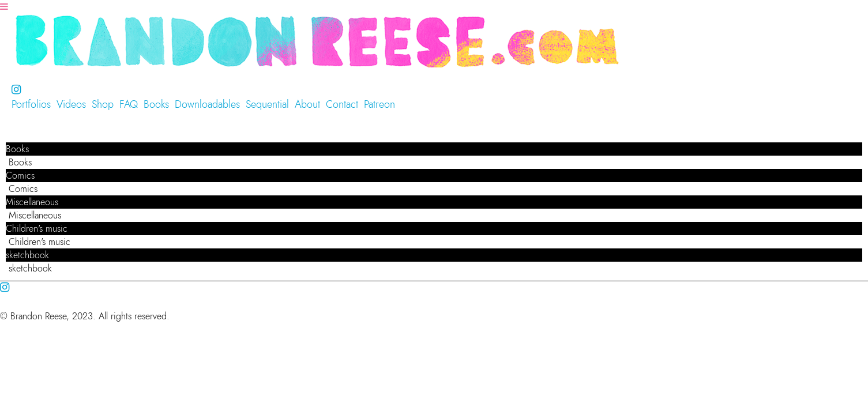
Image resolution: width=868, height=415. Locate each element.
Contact (342, 104)
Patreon (379, 104)
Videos (71, 104)
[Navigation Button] (4, 7)
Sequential (267, 104)
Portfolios (31, 104)
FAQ (129, 104)
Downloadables (207, 104)
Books (156, 104)
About (307, 104)
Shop (103, 104)
